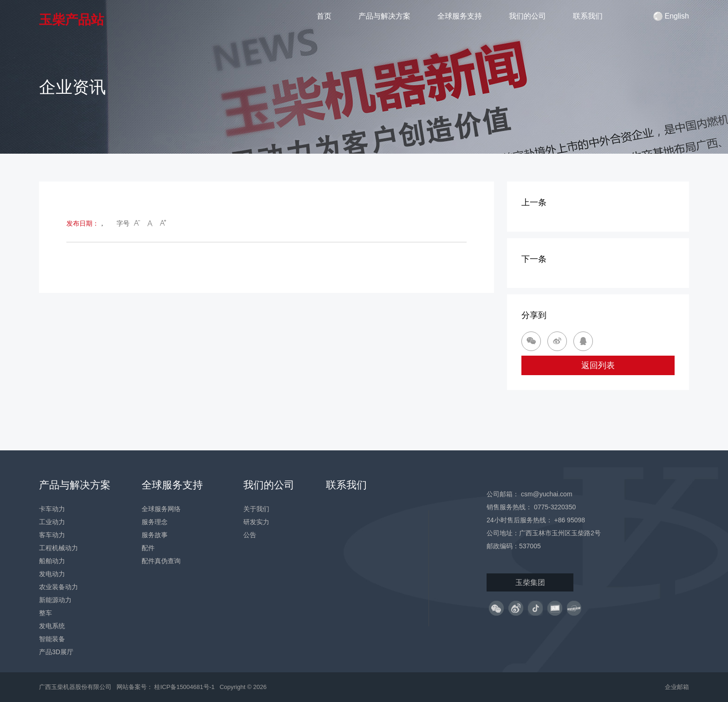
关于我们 (256, 509)
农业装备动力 (58, 587)
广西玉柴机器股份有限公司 (75, 687)
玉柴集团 (530, 582)
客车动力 (52, 535)
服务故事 (155, 535)
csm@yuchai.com (547, 494)
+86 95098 (569, 520)
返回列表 (598, 365)
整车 (45, 613)
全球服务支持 (460, 16)
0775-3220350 (555, 507)
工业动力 (52, 522)
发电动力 (52, 574)
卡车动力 (52, 509)
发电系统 (52, 626)
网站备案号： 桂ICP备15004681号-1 (166, 687)
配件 (148, 548)
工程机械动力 (58, 548)
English (671, 16)
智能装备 (52, 639)
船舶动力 (52, 561)
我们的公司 (527, 16)
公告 (250, 535)
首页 (324, 16)
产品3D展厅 (56, 652)
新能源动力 (55, 600)
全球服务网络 (161, 509)
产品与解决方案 (384, 16)
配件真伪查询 (161, 561)
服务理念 (155, 522)
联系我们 (588, 16)
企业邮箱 (677, 687)
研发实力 (256, 522)
